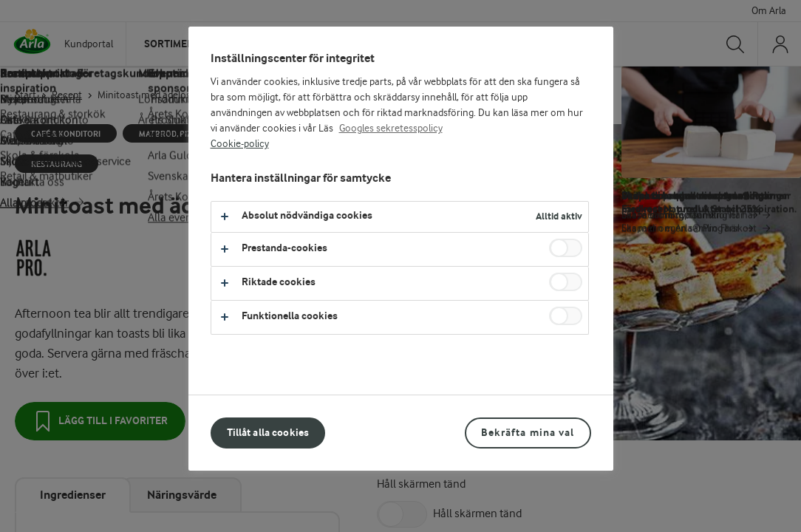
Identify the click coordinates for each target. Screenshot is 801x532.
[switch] (566, 248)
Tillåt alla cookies (268, 433)
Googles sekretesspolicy (391, 129)
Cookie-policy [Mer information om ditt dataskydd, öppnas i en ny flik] (240, 144)
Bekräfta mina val (528, 433)
